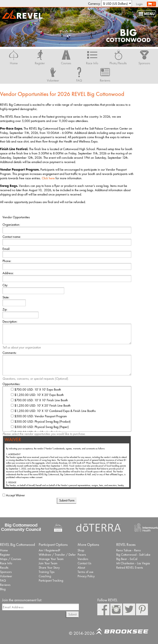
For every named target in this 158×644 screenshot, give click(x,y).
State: (6, 297)
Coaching (45, 576)
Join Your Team (48, 563)
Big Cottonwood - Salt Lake (133, 555)
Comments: (10, 353)
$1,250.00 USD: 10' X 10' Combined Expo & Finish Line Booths (53, 411)
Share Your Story (49, 568)
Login (139, 4)
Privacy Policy (86, 576)
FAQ (3, 580)
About (81, 568)
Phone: (7, 261)
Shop (81, 550)
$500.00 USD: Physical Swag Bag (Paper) (40, 427)
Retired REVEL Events (130, 568)
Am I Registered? (49, 550)
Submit (72, 614)
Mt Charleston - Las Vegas (133, 563)
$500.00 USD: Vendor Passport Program (39, 416)
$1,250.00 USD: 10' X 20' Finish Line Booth (41, 405)
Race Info (6, 563)
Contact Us (84, 563)
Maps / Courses (11, 559)
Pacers (82, 555)
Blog (3, 589)
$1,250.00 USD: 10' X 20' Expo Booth (37, 395)
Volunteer (6, 576)
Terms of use (85, 572)
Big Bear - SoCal (127, 559)
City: (5, 285)
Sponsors (6, 572)
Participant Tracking (51, 580)
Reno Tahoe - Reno (128, 550)
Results (4, 568)
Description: (10, 321)
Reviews (5, 585)
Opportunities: (11, 384)
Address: (8, 273)
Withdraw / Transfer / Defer (57, 555)
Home (4, 550)
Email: (6, 249)
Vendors (83, 559)
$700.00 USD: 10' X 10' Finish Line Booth (39, 400)
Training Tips (47, 572)
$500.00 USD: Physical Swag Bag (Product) (41, 421)
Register (5, 555)
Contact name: (12, 237)
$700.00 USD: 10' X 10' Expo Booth (36, 389)
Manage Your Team (51, 559)
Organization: (11, 225)
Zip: (5, 309)
